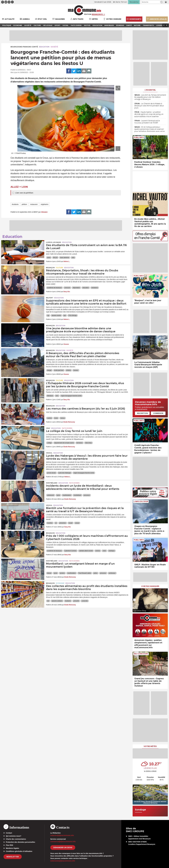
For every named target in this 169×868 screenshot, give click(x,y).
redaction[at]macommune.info (62, 835)
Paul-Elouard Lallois (85, 573)
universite (85, 601)
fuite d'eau (88, 443)
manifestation (67, 495)
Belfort (50, 298)
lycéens (62, 573)
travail (71, 523)
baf (48, 601)
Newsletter (13, 857)
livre (57, 396)
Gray (48, 428)
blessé (49, 573)
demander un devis (63, 848)
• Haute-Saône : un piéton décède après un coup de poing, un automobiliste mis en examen (149, 114)
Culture (59, 268)
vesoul (77, 523)
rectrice (98, 551)
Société (54, 47)
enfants (68, 370)
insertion (50, 523)
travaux (76, 370)
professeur (112, 573)
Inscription (142, 413)
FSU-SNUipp (73, 315)
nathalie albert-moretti (86, 551)
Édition (88, 14)
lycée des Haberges (65, 473)
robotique (112, 551)
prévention (63, 523)
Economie (60, 583)
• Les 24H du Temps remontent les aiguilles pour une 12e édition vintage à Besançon (150, 97)
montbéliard (77, 495)
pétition (24, 204)
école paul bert (59, 370)
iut (56, 523)
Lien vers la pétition (23, 193)
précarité (76, 601)
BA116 (55, 258)
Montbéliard (52, 483)
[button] (161, 2)
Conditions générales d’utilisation (19, 851)
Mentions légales (12, 848)
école (56, 418)
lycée (58, 495)
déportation (76, 288)
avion (49, 258)
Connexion (158, 413)
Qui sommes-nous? (14, 836)
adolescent (51, 495)
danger (49, 370)
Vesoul (49, 453)
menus (63, 418)
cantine (49, 418)
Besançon (50, 268)
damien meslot (56, 315)
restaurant (34, 204)
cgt (48, 315)
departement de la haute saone (64, 443)
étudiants (15, 204)
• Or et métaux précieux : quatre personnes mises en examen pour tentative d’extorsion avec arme (150, 129)
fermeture (80, 443)
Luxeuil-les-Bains (54, 242)
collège (49, 443)
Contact (9, 833)
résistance (95, 288)
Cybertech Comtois (70, 551)
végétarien (45, 204)
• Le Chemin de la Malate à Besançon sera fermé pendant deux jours (149, 106)
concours (67, 288)
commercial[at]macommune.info (63, 842)
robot (104, 551)
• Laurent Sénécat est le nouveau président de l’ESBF (147, 122)
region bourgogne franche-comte (71, 396)
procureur (87, 495)
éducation (86, 288)
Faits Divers (67, 428)
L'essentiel (150, 90)
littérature (50, 396)
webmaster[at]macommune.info (63, 861)
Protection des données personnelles (20, 842)
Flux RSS (9, 845)
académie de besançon (54, 288)
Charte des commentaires (16, 839)
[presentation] (113, 149)
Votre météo (150, 746)
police (95, 573)
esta (73, 258)
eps (65, 315)
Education (44, 47)
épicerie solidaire (57, 601)
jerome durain (51, 473)
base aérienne (65, 258)
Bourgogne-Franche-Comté (24, 47)
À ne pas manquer (150, 586)
